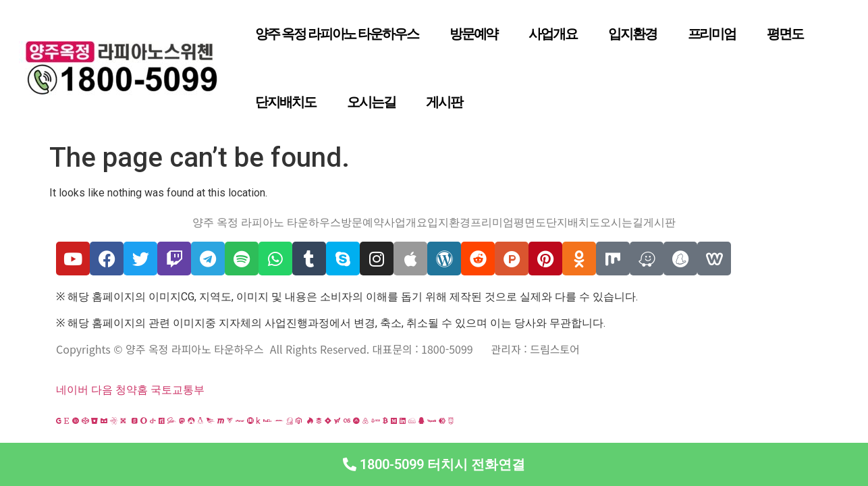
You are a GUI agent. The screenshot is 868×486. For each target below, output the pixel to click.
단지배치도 (286, 102)
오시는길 (371, 102)
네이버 (72, 390)
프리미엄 (712, 34)
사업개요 (553, 34)
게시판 (444, 102)
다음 (102, 390)
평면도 (785, 34)
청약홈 (132, 390)
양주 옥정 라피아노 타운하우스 (336, 34)
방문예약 (474, 34)
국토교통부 (178, 390)
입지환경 (632, 34)
